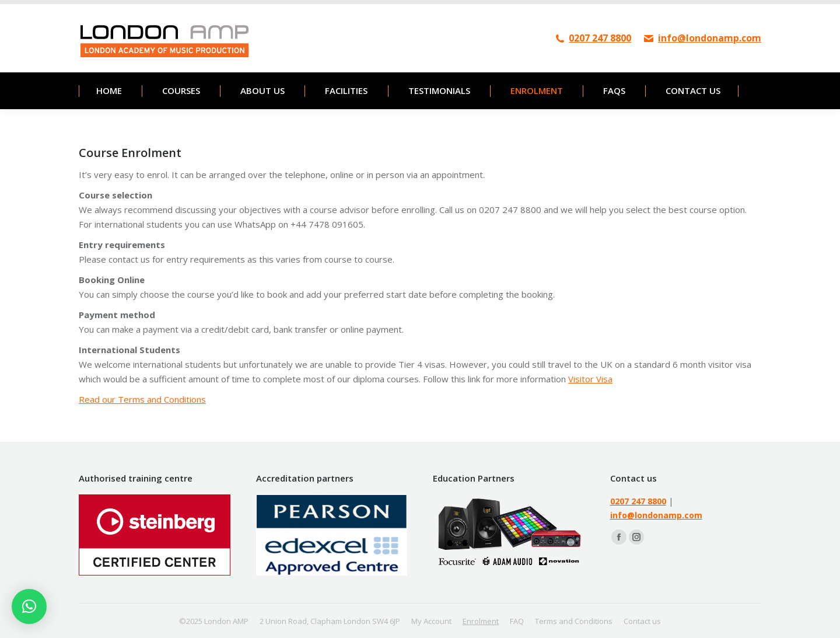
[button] (29, 606)
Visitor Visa (590, 379)
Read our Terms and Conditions (142, 399)
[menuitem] (109, 91)
